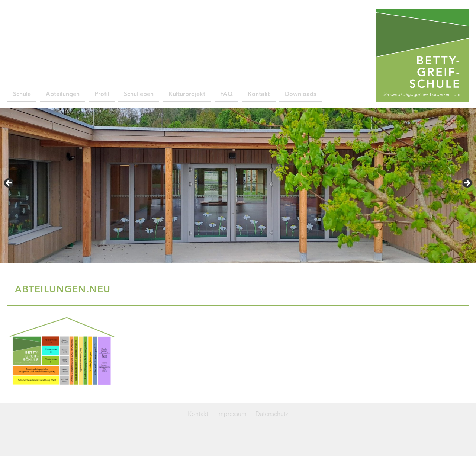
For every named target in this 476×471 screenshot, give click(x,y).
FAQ (226, 94)
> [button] (467, 183)
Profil (102, 94)
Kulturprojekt (187, 94)
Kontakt (259, 94)
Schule (22, 94)
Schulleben (139, 94)
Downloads (300, 94)
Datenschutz (272, 414)
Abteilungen (63, 94)
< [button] (9, 183)
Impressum (232, 414)
